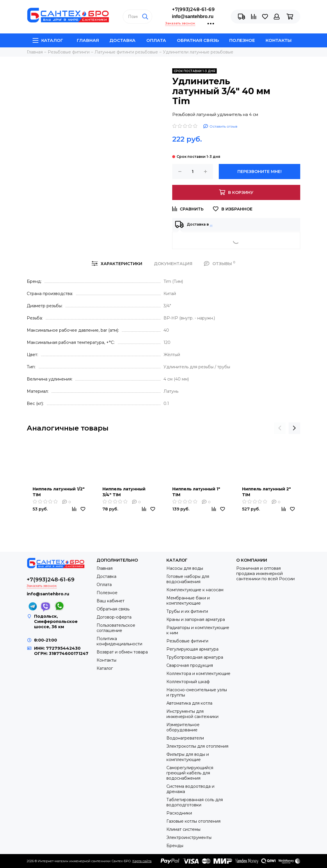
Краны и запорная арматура (196, 619)
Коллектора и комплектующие (198, 674)
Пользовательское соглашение (116, 628)
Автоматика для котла (189, 703)
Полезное (242, 40)
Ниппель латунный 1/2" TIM (59, 492)
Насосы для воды (185, 568)
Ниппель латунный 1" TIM (196, 492)
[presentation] (280, 428)
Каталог (48, 40)
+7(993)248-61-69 (193, 9)
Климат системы (183, 829)
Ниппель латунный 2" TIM (266, 492)
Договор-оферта (114, 617)
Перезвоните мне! (260, 172)
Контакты (279, 40)
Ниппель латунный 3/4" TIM (124, 492)
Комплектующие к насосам (195, 590)
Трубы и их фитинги (187, 611)
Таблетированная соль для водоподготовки (195, 802)
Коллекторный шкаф (188, 682)
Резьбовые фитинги (187, 641)
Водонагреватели (185, 738)
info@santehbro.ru (193, 16)
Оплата (156, 40)
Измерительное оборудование (183, 727)
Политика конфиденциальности (119, 641)
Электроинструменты (189, 837)
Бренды (175, 846)
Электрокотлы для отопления (197, 746)
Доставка (122, 40)
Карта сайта (142, 861)
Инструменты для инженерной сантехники (192, 714)
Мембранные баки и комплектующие (188, 601)
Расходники (179, 813)
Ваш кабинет (111, 601)
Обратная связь (198, 40)
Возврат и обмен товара (122, 652)
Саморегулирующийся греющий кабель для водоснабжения (190, 773)
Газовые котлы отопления (193, 821)
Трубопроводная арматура (195, 657)
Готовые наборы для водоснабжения (188, 579)
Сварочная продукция (190, 665)
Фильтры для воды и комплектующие (188, 757)
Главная (88, 40)
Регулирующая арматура (192, 649)
